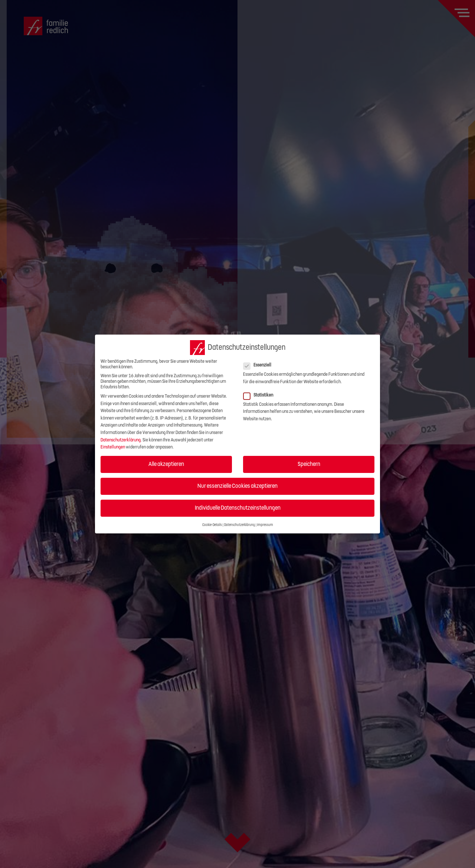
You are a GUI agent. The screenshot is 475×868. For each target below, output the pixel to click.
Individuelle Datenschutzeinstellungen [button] (238, 508)
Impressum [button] (265, 525)
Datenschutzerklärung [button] (240, 525)
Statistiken (261, 395)
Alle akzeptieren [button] (166, 464)
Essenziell (260, 365)
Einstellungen (113, 447)
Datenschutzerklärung (121, 440)
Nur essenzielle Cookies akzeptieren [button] (237, 486)
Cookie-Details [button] (212, 525)
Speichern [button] (309, 464)
